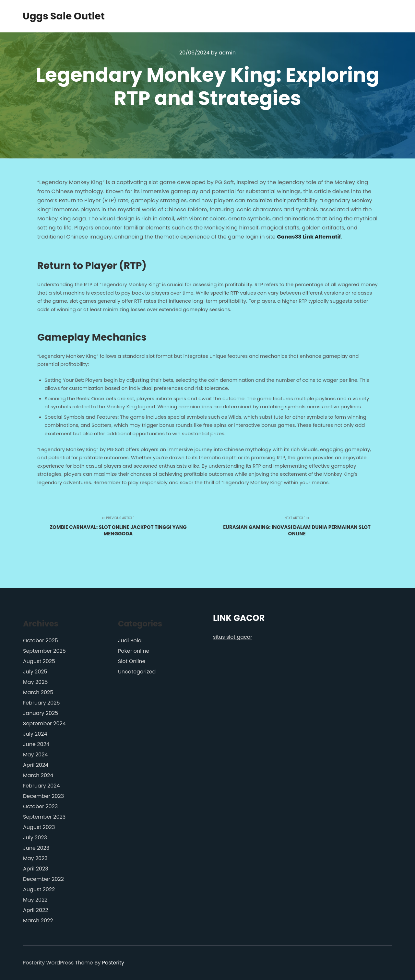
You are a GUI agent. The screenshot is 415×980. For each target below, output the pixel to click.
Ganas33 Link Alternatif (309, 237)
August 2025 (39, 661)
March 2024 (38, 775)
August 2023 (39, 827)
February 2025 (41, 703)
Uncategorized (137, 672)
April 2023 (36, 869)
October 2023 (40, 806)
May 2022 (35, 900)
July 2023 (35, 838)
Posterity (113, 963)
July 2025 (35, 672)
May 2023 (35, 858)
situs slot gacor (233, 637)
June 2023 (36, 848)
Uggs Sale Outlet (55, 16)
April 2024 (36, 765)
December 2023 (43, 796)
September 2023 (44, 817)
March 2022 (38, 921)
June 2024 (36, 744)
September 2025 (44, 651)
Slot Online (132, 661)
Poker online (134, 651)
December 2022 (43, 879)
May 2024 (35, 755)
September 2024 (44, 723)
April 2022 (36, 910)
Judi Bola (130, 641)
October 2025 (41, 641)
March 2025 (38, 692)
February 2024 (41, 786)
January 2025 (41, 713)
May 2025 (35, 682)
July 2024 (35, 734)
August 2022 (39, 889)
